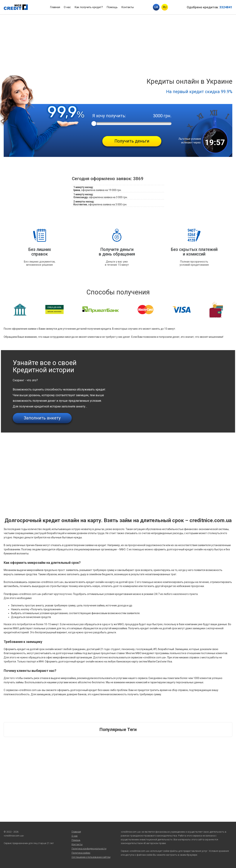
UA (156, 7)
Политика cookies (81, 853)
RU (165, 7)
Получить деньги (132, 141)
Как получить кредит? (89, 7)
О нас (67, 7)
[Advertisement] (118, 42)
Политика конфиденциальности (89, 849)
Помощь (112, 7)
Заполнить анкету (42, 418)
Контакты (128, 7)
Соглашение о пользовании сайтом (91, 857)
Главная (55, 7)
